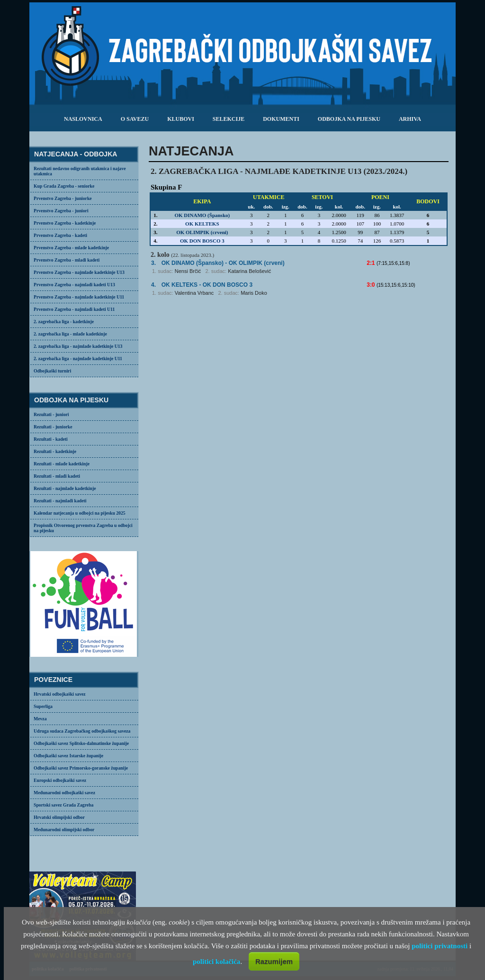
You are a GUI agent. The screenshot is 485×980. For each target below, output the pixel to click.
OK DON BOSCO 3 (202, 241)
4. (153, 285)
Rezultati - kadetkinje (55, 451)
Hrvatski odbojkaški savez (60, 694)
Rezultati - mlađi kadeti (57, 476)
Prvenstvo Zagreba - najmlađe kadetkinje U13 (79, 272)
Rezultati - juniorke (53, 427)
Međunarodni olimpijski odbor (64, 830)
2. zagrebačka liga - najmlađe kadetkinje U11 (78, 358)
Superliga (43, 706)
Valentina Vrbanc (194, 293)
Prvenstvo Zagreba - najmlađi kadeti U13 (74, 285)
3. (153, 263)
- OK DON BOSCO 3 (207, 285)
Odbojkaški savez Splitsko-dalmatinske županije (81, 743)
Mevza (40, 719)
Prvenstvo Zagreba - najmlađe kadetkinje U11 (79, 297)
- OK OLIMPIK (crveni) (223, 263)
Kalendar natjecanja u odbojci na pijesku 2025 (80, 513)
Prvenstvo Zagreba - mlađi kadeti (67, 260)
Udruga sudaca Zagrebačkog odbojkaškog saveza (82, 731)
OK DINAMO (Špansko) (202, 215)
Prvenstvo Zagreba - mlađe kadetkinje (71, 248)
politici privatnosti (440, 946)
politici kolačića (216, 962)
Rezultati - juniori (51, 414)
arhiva (410, 119)
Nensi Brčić (188, 271)
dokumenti (281, 119)
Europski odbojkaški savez (60, 780)
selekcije (229, 119)
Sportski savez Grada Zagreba (63, 805)
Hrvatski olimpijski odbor (59, 817)
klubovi (181, 119)
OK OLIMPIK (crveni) (202, 232)
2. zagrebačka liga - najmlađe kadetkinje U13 (78, 346)
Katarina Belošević (249, 271)
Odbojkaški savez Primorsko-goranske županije (81, 768)
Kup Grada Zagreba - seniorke (64, 186)
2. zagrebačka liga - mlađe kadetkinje (70, 334)
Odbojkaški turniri (52, 371)
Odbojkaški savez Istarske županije (68, 756)
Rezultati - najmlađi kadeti (60, 501)
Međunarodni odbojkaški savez (64, 793)
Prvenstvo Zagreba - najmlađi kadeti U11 (74, 309)
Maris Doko (254, 293)
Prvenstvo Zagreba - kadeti (60, 235)
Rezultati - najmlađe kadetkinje (65, 488)
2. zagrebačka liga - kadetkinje (64, 322)
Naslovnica (83, 119)
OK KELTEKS (202, 224)
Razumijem (274, 961)
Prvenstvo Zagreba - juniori (61, 211)
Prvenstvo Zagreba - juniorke (63, 198)
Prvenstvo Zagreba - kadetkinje (65, 223)
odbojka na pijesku (349, 119)
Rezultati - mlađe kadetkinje (62, 464)
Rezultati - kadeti (51, 439)
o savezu (135, 119)
